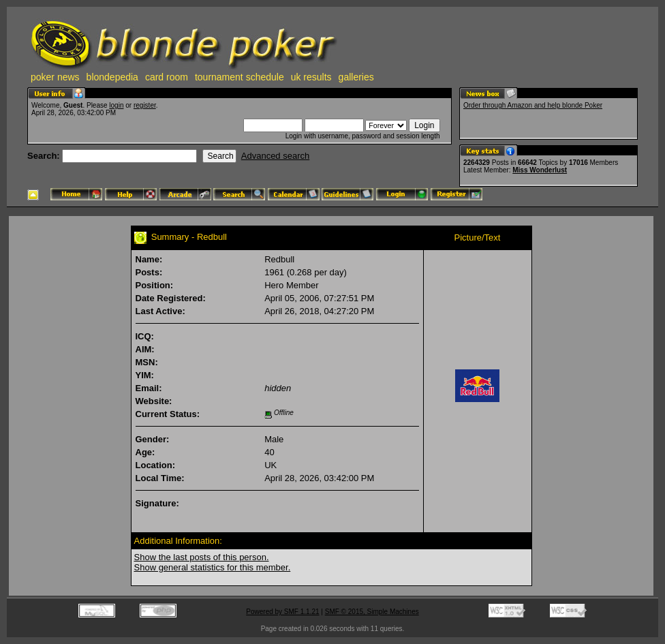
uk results (311, 77)
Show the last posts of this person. (202, 557)
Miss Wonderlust (540, 170)
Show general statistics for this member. (213, 567)
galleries (356, 77)
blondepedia (112, 77)
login (116, 105)
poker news (55, 77)
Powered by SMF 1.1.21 (282, 612)
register (145, 105)
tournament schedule (239, 77)
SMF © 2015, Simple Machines (372, 612)
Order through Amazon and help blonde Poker (533, 105)
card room (167, 77)
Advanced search (275, 156)
